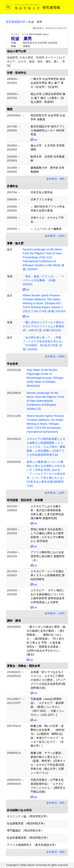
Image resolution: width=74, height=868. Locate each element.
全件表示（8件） (57, 852)
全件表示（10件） (56, 236)
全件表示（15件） (56, 356)
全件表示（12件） (56, 493)
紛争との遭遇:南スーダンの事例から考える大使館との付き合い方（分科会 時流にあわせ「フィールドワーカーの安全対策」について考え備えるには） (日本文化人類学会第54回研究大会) (46, 474)
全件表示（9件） (57, 179)
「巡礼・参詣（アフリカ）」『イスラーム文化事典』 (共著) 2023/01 (43, 280)
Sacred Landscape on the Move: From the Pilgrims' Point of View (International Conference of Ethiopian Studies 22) (45, 401)
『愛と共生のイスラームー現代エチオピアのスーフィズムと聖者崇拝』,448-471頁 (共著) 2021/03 (43, 326)
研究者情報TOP (16, 22)
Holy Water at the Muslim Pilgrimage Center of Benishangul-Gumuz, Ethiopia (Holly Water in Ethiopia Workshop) (45, 378)
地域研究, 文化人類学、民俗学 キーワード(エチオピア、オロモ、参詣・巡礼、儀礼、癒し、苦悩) (36, 61)
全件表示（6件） (57, 803)
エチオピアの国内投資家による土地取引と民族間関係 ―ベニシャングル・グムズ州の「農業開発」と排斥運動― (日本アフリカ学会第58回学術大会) (46, 447)
